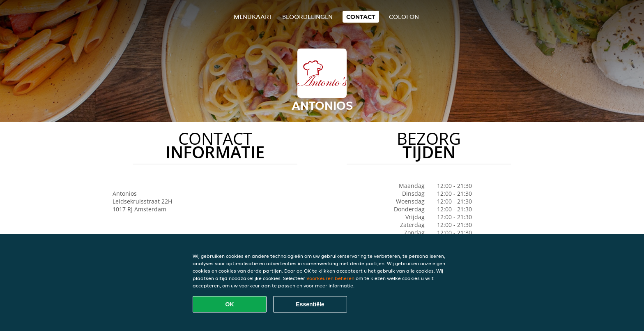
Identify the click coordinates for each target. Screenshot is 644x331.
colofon (404, 17)
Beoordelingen (307, 17)
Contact (361, 17)
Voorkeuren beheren (330, 278)
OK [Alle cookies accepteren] (230, 304)
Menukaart (253, 17)
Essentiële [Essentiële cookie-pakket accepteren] (310, 304)
